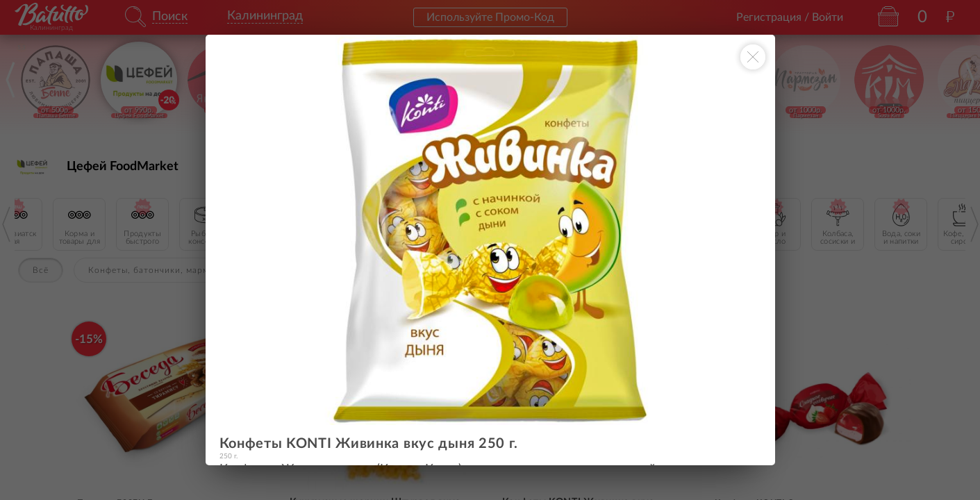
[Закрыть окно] (753, 57)
